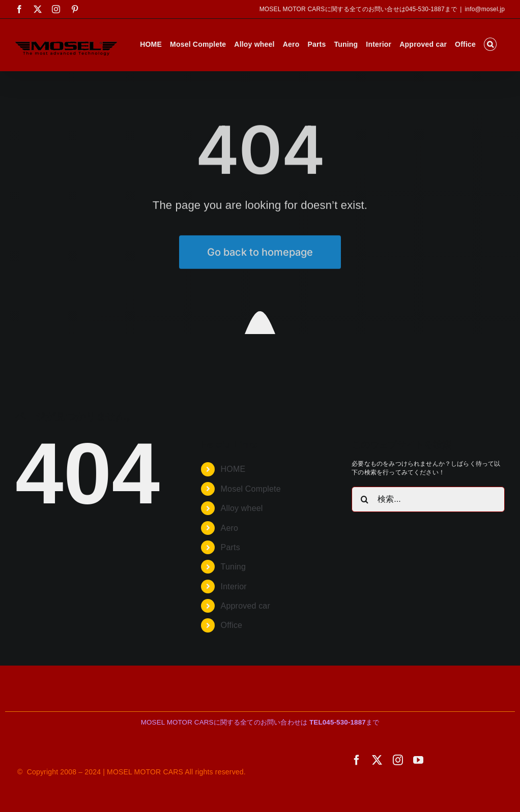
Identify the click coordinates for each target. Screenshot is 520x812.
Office (232, 625)
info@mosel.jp (485, 9)
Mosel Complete (251, 489)
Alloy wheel (242, 508)
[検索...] (428, 499)
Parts (230, 547)
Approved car (245, 606)
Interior (234, 587)
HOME (233, 469)
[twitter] (377, 760)
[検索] (364, 499)
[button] (490, 44)
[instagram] (398, 760)
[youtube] (418, 760)
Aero (230, 528)
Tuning (233, 567)
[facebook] (357, 760)
